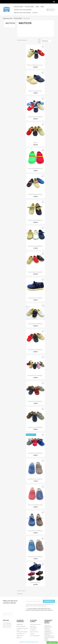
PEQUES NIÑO (29, 7)
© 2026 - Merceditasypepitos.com (29, 642)
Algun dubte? (52, 643)
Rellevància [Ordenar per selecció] (48, 41)
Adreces (32, 634)
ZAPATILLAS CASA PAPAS (22, 13)
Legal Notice (20, 624)
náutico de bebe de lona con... (35, 65)
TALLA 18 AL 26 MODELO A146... (36, 505)
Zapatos (36, 143)
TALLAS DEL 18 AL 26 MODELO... (36, 117)
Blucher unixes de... (36, 583)
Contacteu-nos (21, 634)
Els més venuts (7, 627)
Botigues (19, 638)
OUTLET (35, 13)
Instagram (11, 614)
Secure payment (21, 626)
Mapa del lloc (20, 636)
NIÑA (37, 7)
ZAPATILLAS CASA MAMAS (23, 10)
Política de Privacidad (22, 632)
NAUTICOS (10, 23)
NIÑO (42, 7)
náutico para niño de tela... (35, 91)
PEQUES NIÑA (18, 7)
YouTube (8, 614)
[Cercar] (51, 10)
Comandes (33, 630)
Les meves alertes (35, 636)
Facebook (5, 614)
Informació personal (35, 624)
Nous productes (7, 625)
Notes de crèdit (34, 632)
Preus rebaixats (7, 623)
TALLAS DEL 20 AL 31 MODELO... (36, 272)
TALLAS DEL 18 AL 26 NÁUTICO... (35, 220)
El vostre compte (33, 621)
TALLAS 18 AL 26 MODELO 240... (36, 169)
